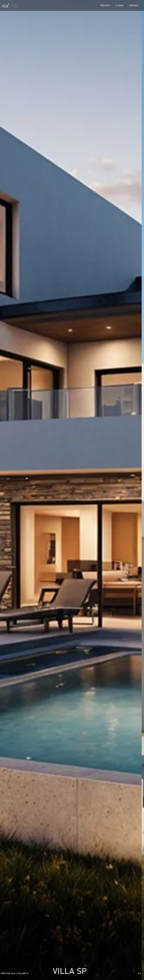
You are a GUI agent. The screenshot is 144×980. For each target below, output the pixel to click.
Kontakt (134, 5)
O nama (120, 5)
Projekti (105, 5)
